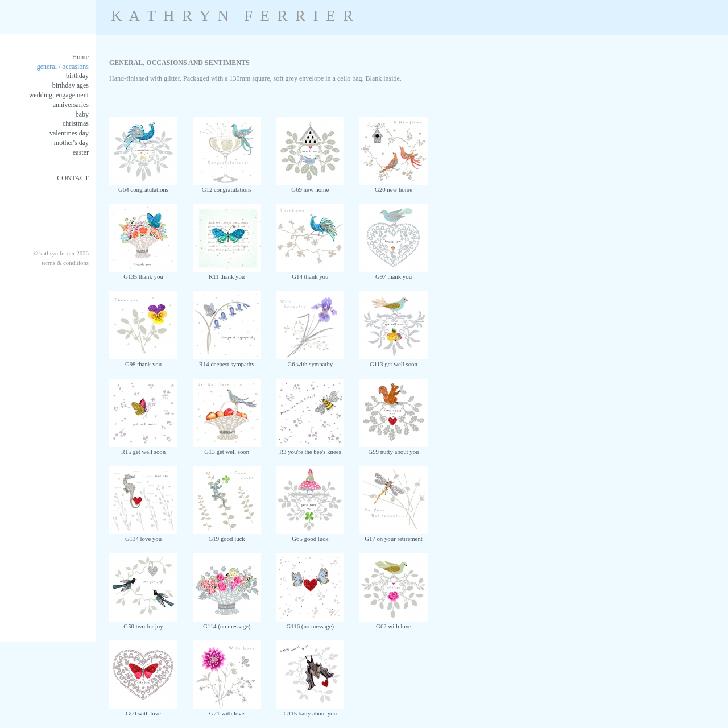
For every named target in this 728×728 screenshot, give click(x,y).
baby (82, 114)
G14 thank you (310, 273)
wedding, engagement (59, 95)
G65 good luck (310, 535)
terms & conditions (65, 263)
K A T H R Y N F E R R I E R (232, 16)
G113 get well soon (394, 361)
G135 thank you (143, 273)
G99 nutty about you (394, 448)
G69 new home (310, 186)
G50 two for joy (143, 623)
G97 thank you (394, 273)
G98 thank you (143, 361)
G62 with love (394, 623)
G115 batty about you (310, 710)
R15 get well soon (143, 448)
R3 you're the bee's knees (310, 448)
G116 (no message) (310, 623)
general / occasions (63, 67)
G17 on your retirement (394, 535)
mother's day (71, 143)
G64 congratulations (143, 186)
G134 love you (143, 535)
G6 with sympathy (310, 361)
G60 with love (143, 710)
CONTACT (73, 178)
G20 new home (394, 186)
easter (81, 152)
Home (80, 57)
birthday (77, 76)
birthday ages (71, 85)
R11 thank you (227, 273)
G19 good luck (227, 535)
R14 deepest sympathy (227, 361)
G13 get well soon (227, 448)
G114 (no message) (227, 623)
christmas (76, 123)
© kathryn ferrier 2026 (61, 253)
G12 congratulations (227, 186)
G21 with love (227, 710)
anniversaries (71, 105)
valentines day (69, 133)
